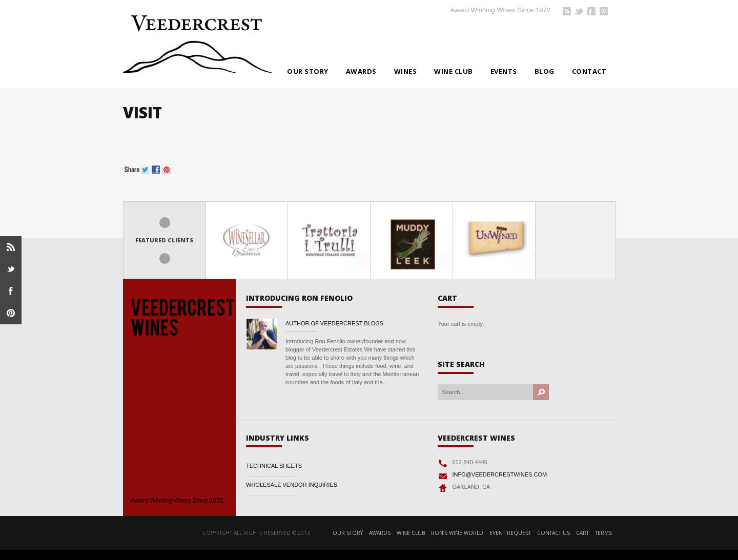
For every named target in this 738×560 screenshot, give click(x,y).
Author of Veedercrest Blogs (334, 323)
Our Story (308, 71)
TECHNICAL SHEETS (274, 466)
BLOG (545, 71)
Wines (406, 71)
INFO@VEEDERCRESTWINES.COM (499, 474)
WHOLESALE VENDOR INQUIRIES (292, 485)
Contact (589, 71)
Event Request (510, 533)
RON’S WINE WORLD (457, 533)
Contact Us (553, 533)
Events (504, 71)
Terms (603, 533)
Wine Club (454, 71)
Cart (582, 533)
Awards (361, 71)
